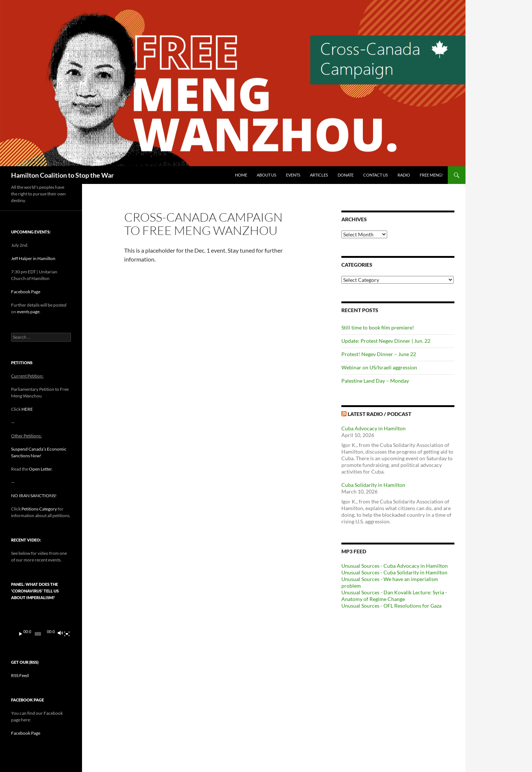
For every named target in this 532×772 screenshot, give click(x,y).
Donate (346, 175)
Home (241, 175)
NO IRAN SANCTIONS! (34, 496)
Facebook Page (26, 292)
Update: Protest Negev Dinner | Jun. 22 (386, 341)
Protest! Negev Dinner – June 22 (379, 354)
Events (293, 175)
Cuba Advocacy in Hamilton (374, 428)
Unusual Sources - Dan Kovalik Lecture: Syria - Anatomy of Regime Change (394, 596)
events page (28, 312)
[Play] (21, 634)
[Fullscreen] (67, 634)
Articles (319, 175)
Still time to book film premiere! (378, 327)
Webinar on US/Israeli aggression (379, 367)
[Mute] (60, 634)
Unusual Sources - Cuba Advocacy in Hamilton (395, 566)
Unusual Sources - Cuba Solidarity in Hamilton (394, 572)
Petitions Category (39, 509)
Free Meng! (431, 175)
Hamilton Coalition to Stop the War (62, 175)
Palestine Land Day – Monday (375, 381)
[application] (41, 624)
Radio (404, 175)
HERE (27, 409)
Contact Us (376, 175)
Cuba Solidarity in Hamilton (373, 485)
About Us (267, 175)
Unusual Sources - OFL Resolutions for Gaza (391, 606)
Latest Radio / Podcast (379, 414)
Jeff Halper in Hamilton (33, 258)
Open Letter (40, 469)
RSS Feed (20, 675)
